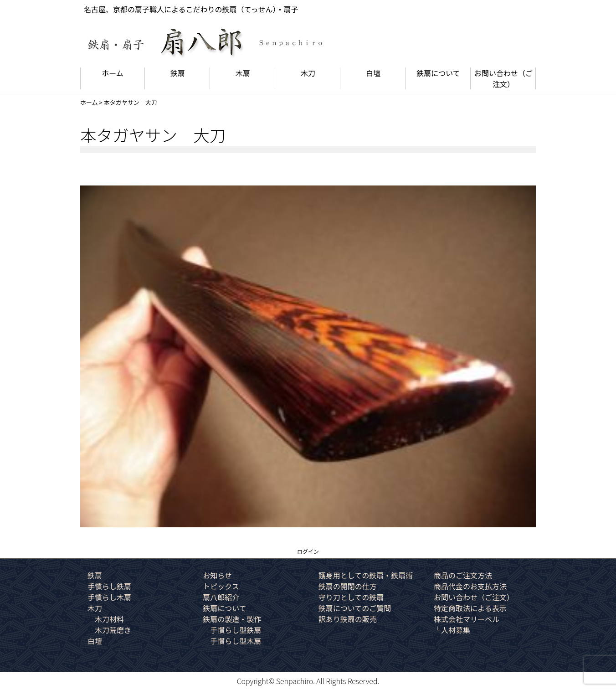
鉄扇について (438, 73)
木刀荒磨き (113, 630)
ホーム (113, 73)
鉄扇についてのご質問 (355, 608)
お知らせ (217, 575)
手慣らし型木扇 (236, 641)
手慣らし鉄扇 (109, 586)
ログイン (308, 551)
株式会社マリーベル (467, 619)
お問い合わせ (503, 78)
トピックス (221, 586)
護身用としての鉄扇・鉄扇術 (366, 575)
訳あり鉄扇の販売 (348, 619)
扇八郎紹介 (221, 597)
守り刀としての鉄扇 (351, 597)
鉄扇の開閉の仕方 (348, 586)
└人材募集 (452, 630)
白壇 (373, 73)
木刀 (308, 73)
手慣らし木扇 (109, 597)
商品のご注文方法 (463, 575)
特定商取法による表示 (470, 608)
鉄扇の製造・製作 (232, 619)
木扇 (243, 73)
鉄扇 (178, 73)
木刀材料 (109, 619)
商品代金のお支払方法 (470, 586)
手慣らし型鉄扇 (236, 630)
